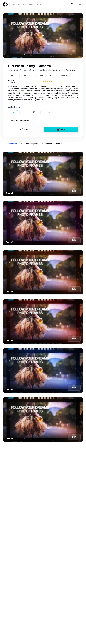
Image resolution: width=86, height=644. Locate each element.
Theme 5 (9, 439)
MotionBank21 (22, 121)
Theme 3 (9, 291)
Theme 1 (9, 242)
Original (9, 193)
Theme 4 (9, 341)
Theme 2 (9, 390)
